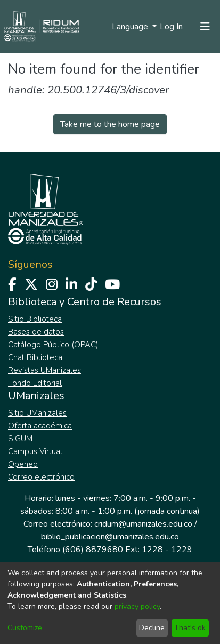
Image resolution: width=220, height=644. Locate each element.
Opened (23, 464)
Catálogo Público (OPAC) (53, 345)
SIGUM (20, 439)
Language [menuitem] (131, 27)
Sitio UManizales (37, 413)
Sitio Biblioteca (35, 319)
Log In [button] (172, 27)
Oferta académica (40, 426)
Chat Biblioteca (35, 357)
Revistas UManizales (44, 370)
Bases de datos (36, 332)
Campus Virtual (35, 451)
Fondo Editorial (35, 383)
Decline (152, 628)
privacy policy (137, 606)
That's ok (190, 628)
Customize (25, 628)
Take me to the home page (110, 124)
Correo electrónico (41, 477)
